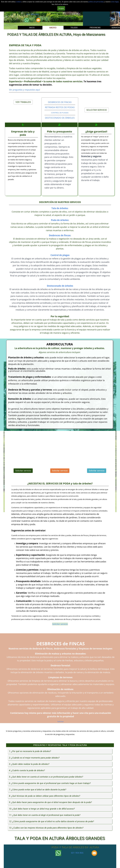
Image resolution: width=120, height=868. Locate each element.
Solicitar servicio (67, 15)
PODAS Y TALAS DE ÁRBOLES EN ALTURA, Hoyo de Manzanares (56, 34)
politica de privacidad (96, 2)
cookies (19, 2)
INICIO (32, 28)
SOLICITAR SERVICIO (97, 110)
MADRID (53, 28)
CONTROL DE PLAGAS (60, 113)
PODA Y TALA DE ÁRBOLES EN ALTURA (75, 847)
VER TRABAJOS (23, 102)
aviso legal (115, 2)
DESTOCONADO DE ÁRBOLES (60, 118)
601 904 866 (33, 14)
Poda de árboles (60, 220)
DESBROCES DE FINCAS (60, 102)
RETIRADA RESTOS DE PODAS (60, 107)
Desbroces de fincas (60, 235)
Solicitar (61, 721)
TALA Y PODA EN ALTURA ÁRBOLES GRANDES (60, 838)
